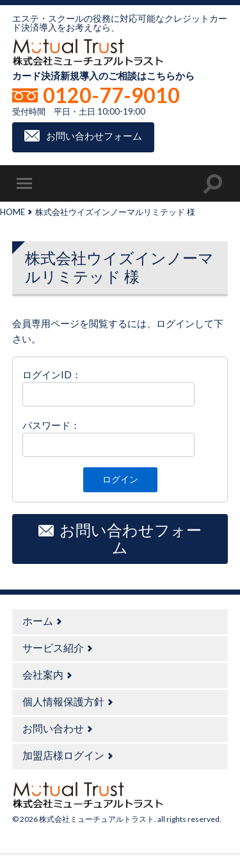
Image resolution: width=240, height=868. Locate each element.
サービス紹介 (53, 647)
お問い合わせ (53, 728)
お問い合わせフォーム (94, 136)
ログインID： (52, 374)
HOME (12, 212)
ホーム (38, 621)
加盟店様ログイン (63, 755)
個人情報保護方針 (63, 701)
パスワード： (51, 425)
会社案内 (43, 674)
